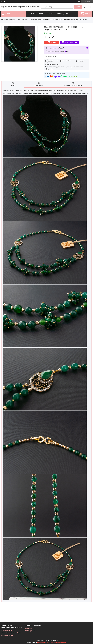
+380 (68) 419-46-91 (31, 631)
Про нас (51, 14)
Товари (40, 14)
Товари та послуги (10, 20)
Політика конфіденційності (59, 642)
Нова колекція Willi (7, 630)
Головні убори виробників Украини (11, 633)
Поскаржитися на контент (44, 642)
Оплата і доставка (64, 14)
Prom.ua (55, 641)
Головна (31, 14)
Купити (53, 42)
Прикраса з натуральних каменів (40, 20)
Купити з (71, 42)
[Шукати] (78, 7)
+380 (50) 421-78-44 (31, 628)
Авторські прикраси (23, 20)
